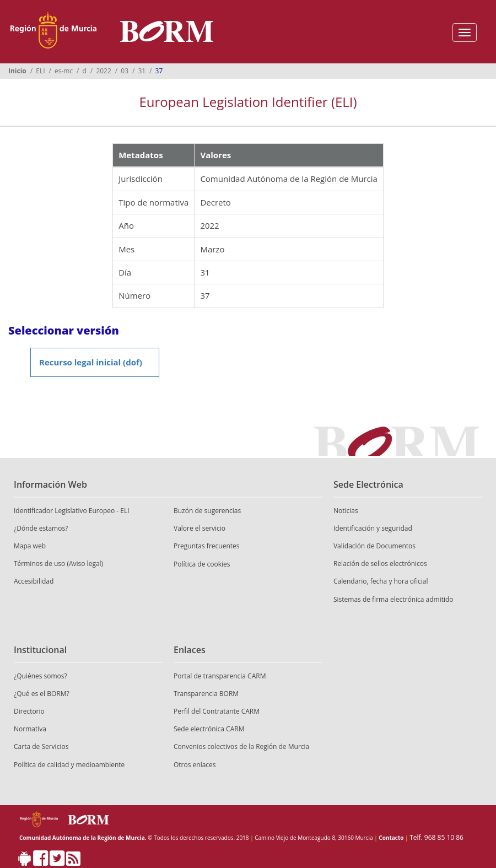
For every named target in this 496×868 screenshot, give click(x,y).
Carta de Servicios (41, 746)
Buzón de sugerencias (207, 511)
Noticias (346, 511)
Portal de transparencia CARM (220, 676)
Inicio (17, 71)
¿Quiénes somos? (41, 676)
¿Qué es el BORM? (42, 694)
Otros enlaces (195, 765)
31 (142, 71)
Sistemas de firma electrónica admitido (393, 599)
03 (125, 71)
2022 (103, 71)
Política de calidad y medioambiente (69, 765)
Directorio (29, 711)
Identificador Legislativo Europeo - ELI (72, 511)
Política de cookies (202, 564)
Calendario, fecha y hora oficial (381, 581)
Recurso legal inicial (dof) (91, 362)
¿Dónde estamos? (41, 528)
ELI (40, 71)
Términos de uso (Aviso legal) (58, 564)
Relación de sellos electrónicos (380, 564)
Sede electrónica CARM (209, 729)
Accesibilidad (34, 581)
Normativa (30, 729)
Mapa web (30, 546)
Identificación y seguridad (373, 528)
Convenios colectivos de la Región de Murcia (241, 746)
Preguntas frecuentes (207, 546)
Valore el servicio (200, 528)
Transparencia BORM (206, 694)
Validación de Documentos (374, 546)
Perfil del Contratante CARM (217, 711)
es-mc (64, 71)
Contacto (391, 838)
